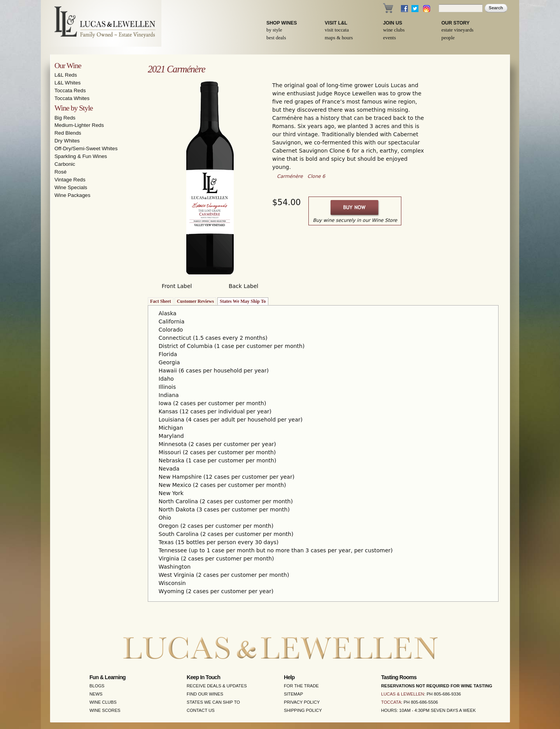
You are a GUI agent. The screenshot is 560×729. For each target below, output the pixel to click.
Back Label (243, 286)
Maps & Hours (339, 38)
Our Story (456, 23)
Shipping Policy (303, 710)
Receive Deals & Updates (217, 686)
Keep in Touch (203, 677)
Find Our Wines (205, 694)
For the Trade (301, 686)
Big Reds (65, 118)
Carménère (290, 176)
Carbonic (65, 164)
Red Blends (68, 133)
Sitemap (293, 694)
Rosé (60, 172)
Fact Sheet (161, 301)
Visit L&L (336, 23)
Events (389, 38)
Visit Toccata (337, 30)
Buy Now (355, 207)
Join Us (393, 23)
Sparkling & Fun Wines (81, 156)
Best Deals (276, 38)
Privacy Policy (302, 702)
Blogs (97, 686)
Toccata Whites (72, 98)
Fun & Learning (108, 677)
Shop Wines (282, 23)
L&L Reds (66, 75)
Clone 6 (317, 176)
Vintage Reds (70, 180)
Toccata (391, 702)
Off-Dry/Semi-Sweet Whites (86, 148)
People (448, 38)
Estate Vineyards (458, 30)
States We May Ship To (243, 301)
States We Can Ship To (213, 702)
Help (289, 677)
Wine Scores (105, 710)
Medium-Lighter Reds (79, 125)
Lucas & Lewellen (403, 694)
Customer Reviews (195, 301)
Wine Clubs (394, 30)
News (96, 694)
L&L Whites (68, 83)
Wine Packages (72, 195)
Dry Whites (67, 141)
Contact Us (201, 710)
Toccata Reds (70, 90)
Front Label (177, 286)
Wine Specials (71, 187)
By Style (274, 30)
